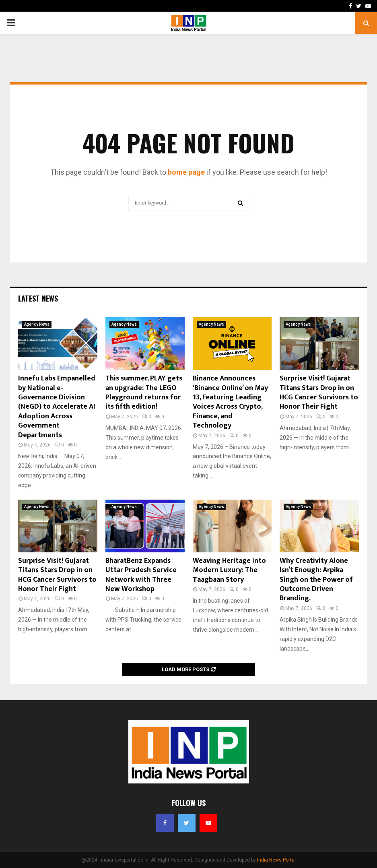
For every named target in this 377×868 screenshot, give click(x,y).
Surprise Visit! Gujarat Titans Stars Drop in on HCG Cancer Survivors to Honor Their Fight (319, 393)
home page (186, 172)
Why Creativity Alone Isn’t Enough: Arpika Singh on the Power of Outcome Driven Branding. (316, 580)
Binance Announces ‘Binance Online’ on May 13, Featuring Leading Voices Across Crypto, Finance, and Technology (230, 402)
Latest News (38, 298)
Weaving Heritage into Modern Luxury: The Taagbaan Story (229, 570)
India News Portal (276, 860)
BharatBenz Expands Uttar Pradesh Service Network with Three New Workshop (141, 575)
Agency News (37, 324)
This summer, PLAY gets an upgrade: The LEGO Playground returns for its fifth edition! (144, 393)
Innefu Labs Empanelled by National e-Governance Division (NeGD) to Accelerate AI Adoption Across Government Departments (57, 407)
